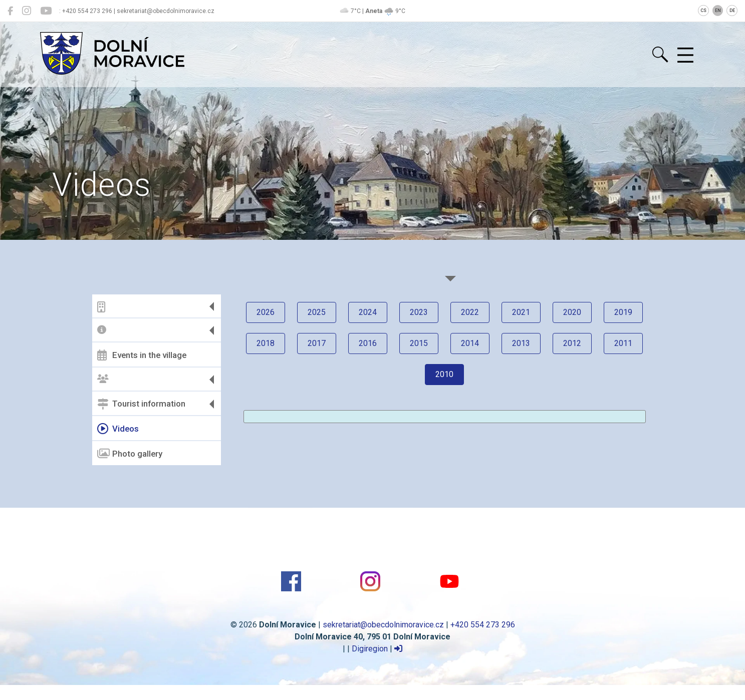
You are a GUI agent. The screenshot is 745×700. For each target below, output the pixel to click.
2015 (419, 343)
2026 (266, 312)
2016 (368, 343)
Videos (118, 429)
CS (703, 11)
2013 (521, 343)
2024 (368, 312)
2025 (317, 312)
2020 (572, 312)
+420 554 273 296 (483, 625)
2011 (623, 343)
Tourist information (141, 404)
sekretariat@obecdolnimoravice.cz (383, 625)
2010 (444, 374)
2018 (266, 343)
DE (732, 11)
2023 (419, 312)
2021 (521, 312)
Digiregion (370, 649)
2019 (623, 312)
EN (718, 11)
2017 (317, 343)
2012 (572, 343)
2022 (470, 312)
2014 (470, 343)
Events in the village (142, 355)
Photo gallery (130, 454)
